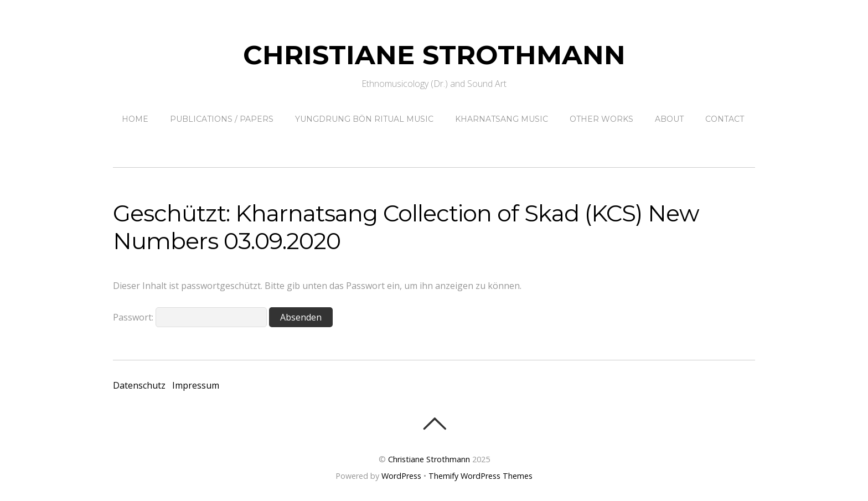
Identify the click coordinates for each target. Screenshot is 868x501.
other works (601, 119)
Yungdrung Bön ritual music (364, 119)
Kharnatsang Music (502, 119)
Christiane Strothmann (429, 459)
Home (135, 119)
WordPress (401, 476)
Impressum (196, 385)
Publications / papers (222, 119)
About (669, 119)
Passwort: (190, 317)
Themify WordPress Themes (480, 476)
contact (725, 119)
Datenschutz (139, 385)
